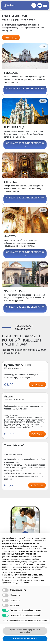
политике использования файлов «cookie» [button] (20, 559)
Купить (11, 38)
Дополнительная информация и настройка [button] (25, 631)
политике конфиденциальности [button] (25, 543)
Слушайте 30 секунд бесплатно (25, 90)
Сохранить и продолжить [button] (25, 639)
